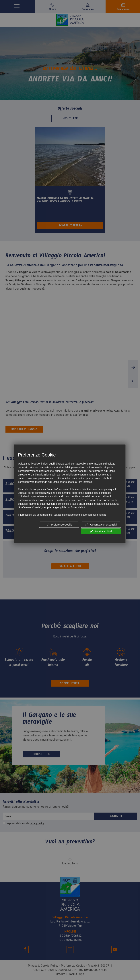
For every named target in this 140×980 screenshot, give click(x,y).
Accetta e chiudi (101, 531)
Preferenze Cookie (59, 525)
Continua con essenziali (101, 525)
